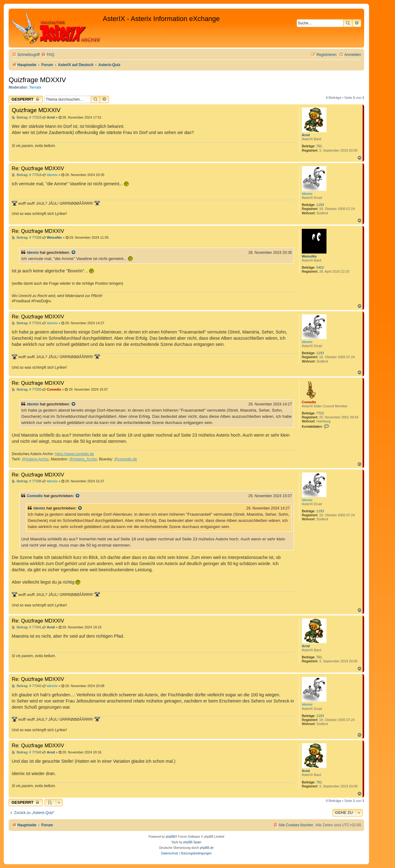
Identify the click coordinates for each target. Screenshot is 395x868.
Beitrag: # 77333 (27, 390)
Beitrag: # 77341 (27, 627)
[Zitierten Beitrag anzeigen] (74, 253)
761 (319, 146)
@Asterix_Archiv (83, 459)
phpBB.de (207, 848)
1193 (320, 205)
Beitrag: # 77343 (27, 752)
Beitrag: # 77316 (27, 175)
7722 (320, 413)
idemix (307, 194)
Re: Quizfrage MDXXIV (38, 168)
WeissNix (309, 256)
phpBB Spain (192, 842)
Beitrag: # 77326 (27, 238)
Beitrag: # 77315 (27, 117)
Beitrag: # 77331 (27, 323)
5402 (320, 267)
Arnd (306, 135)
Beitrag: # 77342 (27, 686)
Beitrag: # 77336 (27, 481)
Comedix (309, 402)
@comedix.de (126, 459)
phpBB (170, 837)
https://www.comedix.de (75, 454)
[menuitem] (48, 55)
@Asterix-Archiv (35, 459)
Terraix (35, 87)
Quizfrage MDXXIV (37, 80)
